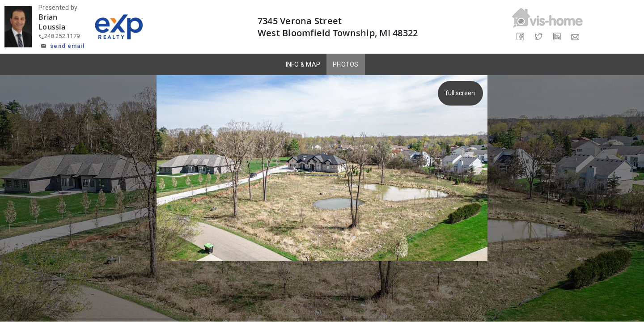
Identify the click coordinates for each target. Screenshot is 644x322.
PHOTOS (346, 64)
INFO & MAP (303, 64)
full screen (462, 93)
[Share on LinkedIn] (557, 37)
